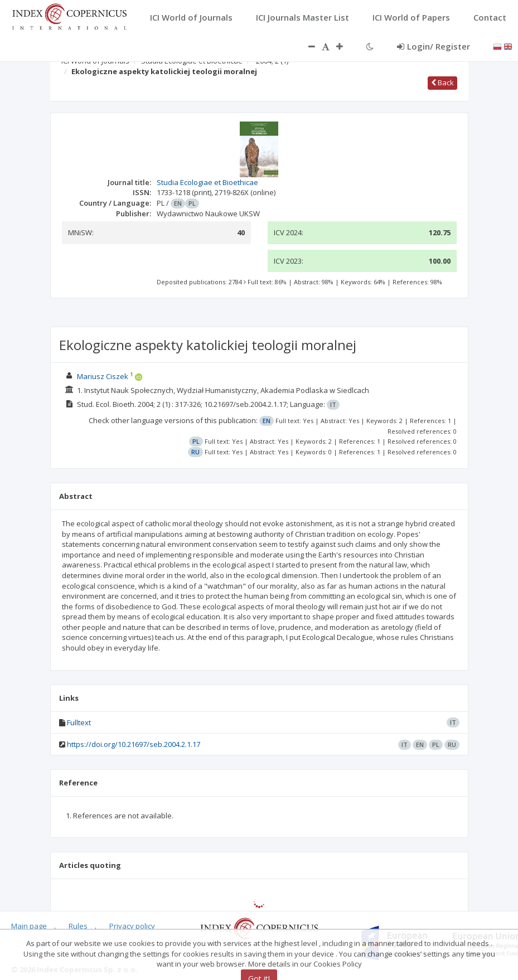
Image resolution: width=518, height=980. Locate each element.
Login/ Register (434, 46)
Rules (78, 926)
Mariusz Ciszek (103, 376)
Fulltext (79, 722)
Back (442, 83)
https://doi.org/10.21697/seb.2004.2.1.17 (134, 744)
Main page (29, 926)
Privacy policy (132, 926)
